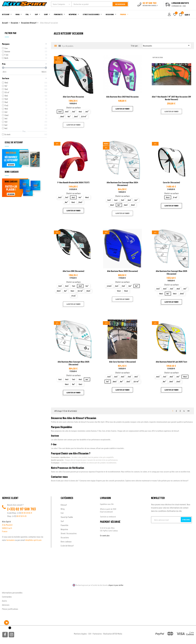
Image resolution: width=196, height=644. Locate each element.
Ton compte (7, 588)
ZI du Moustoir (7, 525)
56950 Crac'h (7, 528)
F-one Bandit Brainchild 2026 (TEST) (73, 182)
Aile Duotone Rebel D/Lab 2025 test (171, 362)
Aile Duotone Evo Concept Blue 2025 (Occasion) (171, 272)
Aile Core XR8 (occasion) (73, 271)
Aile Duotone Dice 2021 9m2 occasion (122, 97)
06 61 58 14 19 (21, 516)
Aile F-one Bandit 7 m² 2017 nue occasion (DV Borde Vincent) (171, 98)
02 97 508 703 (26, 509)
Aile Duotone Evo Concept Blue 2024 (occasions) (122, 184)
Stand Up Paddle (67, 517)
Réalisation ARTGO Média (113, 634)
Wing (63, 509)
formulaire (11, 540)
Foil (62, 513)
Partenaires (97, 634)
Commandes (7, 597)
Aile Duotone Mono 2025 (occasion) (122, 271)
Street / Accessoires (69, 533)
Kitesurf (64, 505)
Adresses (6, 605)
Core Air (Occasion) (171, 182)
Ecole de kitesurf (67, 546)
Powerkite (65, 525)
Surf (62, 521)
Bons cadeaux (66, 541)
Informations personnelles (12, 593)
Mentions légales (80, 634)
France (5, 531)
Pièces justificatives (10, 609)
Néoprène (64, 529)
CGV (90, 634)
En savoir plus (105, 535)
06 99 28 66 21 (27, 513)
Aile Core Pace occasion (73, 97)
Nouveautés (167, 45)
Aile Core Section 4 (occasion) (122, 362)
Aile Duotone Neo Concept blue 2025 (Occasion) (73, 363)
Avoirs (4, 601)
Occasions (65, 537)
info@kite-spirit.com (33, 540)
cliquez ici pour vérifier (116, 585)
